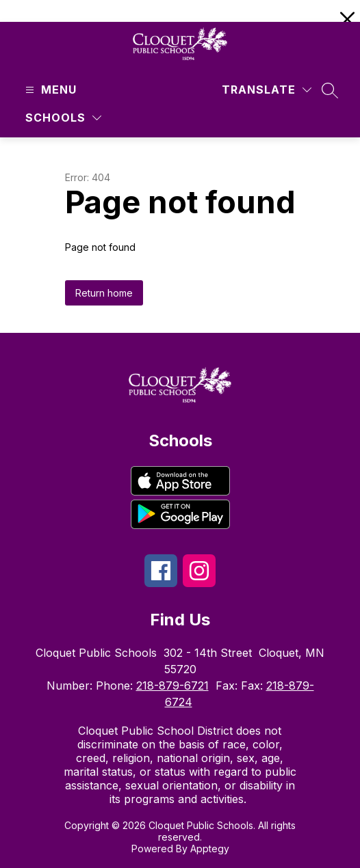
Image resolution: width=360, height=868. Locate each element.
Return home (104, 293)
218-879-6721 (172, 686)
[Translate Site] (267, 90)
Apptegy (210, 849)
